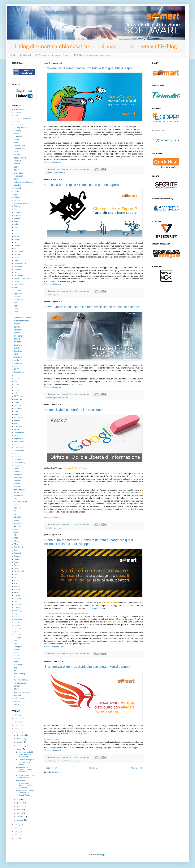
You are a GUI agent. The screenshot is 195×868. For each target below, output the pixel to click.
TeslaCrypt (18, 351)
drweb (16, 493)
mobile (17, 656)
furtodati (17, 122)
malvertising (19, 460)
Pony (16, 562)
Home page (94, 768)
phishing (17, 131)
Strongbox (18, 330)
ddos (16, 230)
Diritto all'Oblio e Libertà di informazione (73, 410)
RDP (16, 312)
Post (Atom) (57, 772)
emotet (17, 617)
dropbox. (18, 608)
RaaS (16, 221)
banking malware (21, 128)
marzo (19, 813)
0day (16, 532)
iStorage (17, 638)
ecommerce (19, 496)
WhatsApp (18, 399)
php (16, 668)
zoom (16, 529)
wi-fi (16, 423)
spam (79, 761)
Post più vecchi (137, 768)
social (16, 390)
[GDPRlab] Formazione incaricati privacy (93, 55)
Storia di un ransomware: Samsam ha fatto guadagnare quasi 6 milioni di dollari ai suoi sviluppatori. (90, 542)
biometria (18, 487)
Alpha (16, 541)
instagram (18, 647)
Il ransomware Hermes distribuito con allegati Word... (25, 793)
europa (17, 200)
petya (16, 272)
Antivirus (17, 197)
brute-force (18, 448)
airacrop (17, 586)
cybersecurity (19, 149)
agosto (20, 749)
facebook (18, 270)
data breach (19, 125)
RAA (16, 568)
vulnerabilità (19, 137)
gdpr (54, 528)
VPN (16, 354)
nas (15, 387)
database (18, 405)
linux (16, 303)
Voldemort (18, 580)
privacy (59, 528)
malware (62, 173)
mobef (16, 505)
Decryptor (18, 206)
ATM (16, 538)
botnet (16, 170)
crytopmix (18, 604)
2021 (17, 722)
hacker (17, 384)
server (16, 236)
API (15, 535)
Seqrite (17, 348)
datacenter (18, 408)
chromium (18, 598)
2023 (17, 715)
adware (17, 402)
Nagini (17, 559)
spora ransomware (21, 692)
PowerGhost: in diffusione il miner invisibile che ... (24, 770)
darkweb (17, 291)
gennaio (20, 820)
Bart (16, 550)
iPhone (17, 499)
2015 (17, 831)
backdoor (18, 185)
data (16, 242)
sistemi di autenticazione (24, 182)
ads (15, 583)
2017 (17, 824)
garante (17, 339)
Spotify (17, 574)
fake (16, 381)
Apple (16, 306)
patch (16, 179)
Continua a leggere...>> (54, 162)
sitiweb (17, 689)
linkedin (17, 650)
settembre (21, 746)
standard (18, 695)
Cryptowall (18, 345)
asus (16, 592)
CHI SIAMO (25, 55)
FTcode (17, 297)
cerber (17, 258)
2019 (17, 729)
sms (16, 248)
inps (16, 644)
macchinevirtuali (20, 502)
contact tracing (20, 490)
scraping (17, 517)
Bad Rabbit (18, 547)
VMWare (17, 481)
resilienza (18, 245)
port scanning (19, 674)
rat (15, 511)
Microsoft (18, 188)
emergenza (18, 336)
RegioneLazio (19, 439)
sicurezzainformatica (22, 279)
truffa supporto (20, 698)
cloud (16, 260)
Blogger (102, 855)
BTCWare (18, 426)
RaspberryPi (19, 571)
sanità (16, 360)
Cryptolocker (19, 372)
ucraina (17, 701)
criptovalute (57, 398)
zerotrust (18, 526)
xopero (17, 366)
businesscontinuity (21, 321)
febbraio (20, 817)
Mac (16, 209)
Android (55, 173)
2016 (17, 828)
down (16, 411)
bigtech (17, 484)
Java (16, 309)
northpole (18, 659)
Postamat (18, 565)
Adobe (17, 469)
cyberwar (18, 333)
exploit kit (56, 295)
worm (16, 288)
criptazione (18, 357)
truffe (16, 393)
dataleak (17, 254)
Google (17, 239)
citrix (16, 601)
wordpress (18, 363)
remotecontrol (19, 285)
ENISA (17, 429)
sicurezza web (20, 146)
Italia (16, 116)
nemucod (18, 508)
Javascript (18, 556)
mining (17, 191)
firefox (16, 623)
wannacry (18, 218)
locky (16, 224)
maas (16, 454)
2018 (17, 732)
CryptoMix (18, 267)
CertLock (18, 553)
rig (15, 514)
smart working (20, 463)
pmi (15, 671)
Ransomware (71, 761)
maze (16, 653)
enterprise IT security (22, 119)
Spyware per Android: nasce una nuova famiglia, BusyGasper (89, 68)
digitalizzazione (20, 263)
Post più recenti (51, 768)
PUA (16, 436)
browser (17, 595)
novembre (21, 739)
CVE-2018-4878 (81, 734)
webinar (17, 420)
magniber (18, 457)
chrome (17, 375)
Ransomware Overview (23, 318)
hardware (18, 635)
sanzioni (17, 686)
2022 (17, 718)
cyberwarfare (19, 451)
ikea (16, 641)
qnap (16, 233)
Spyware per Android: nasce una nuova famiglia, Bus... (25, 754)
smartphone (19, 523)
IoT (15, 315)
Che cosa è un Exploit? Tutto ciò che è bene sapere (82, 185)
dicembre (21, 735)
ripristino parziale (21, 683)
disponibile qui (98, 608)
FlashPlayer (19, 300)
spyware (17, 327)
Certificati (18, 472)
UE (15, 577)
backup (17, 212)
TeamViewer (19, 441)
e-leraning (18, 610)
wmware (17, 704)
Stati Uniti (18, 478)
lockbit (17, 414)
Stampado (18, 475)
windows (17, 161)
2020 (17, 725)
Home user (18, 176)
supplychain (19, 417)
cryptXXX (18, 324)
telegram (18, 466)
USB (16, 445)
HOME (13, 55)
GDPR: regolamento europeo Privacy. (53, 55)
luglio (19, 799)
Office (16, 227)
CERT (16, 152)
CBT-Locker (19, 396)
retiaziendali (19, 276)
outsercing (18, 665)
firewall (17, 626)
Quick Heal (18, 251)
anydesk (17, 589)
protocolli (18, 342)
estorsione (18, 620)
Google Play (19, 432)
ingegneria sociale (59, 761)
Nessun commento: (82, 169)
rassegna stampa (21, 680)
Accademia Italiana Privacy (75, 468)
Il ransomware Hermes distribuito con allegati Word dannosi (87, 667)
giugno (20, 803)
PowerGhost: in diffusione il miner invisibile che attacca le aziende (92, 307)
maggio (20, 806)
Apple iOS (18, 294)
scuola (17, 520)
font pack (18, 629)
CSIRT (17, 369)
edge (16, 614)
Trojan (17, 134)
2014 (17, 835)
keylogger (18, 215)
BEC (16, 544)
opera (16, 662)
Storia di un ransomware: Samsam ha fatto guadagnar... (24, 784)
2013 (17, 838)
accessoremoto (20, 158)
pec (15, 194)
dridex (16, 378)
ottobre (20, 742)
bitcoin (17, 282)
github (16, 632)
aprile (19, 810)
